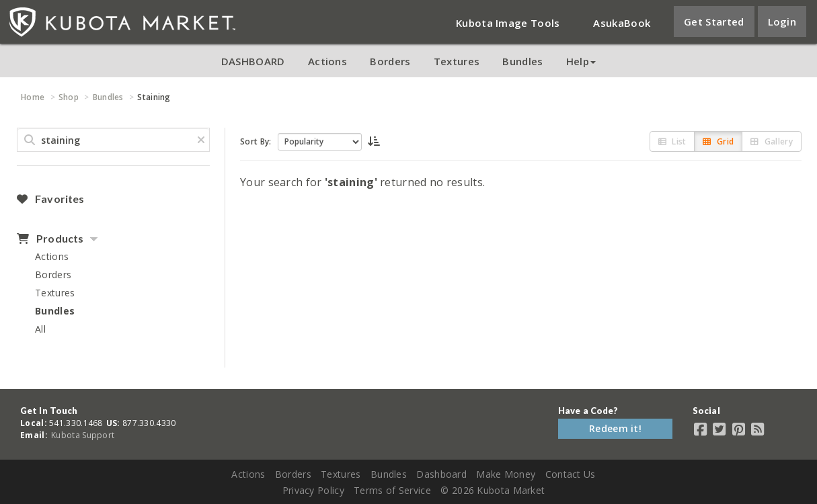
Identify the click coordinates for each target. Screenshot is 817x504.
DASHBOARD (253, 61)
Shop (69, 97)
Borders (390, 61)
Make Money (506, 474)
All (40, 329)
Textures (457, 61)
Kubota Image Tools (508, 23)
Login (782, 22)
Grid (718, 141)
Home (33, 97)
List (672, 141)
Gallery (772, 141)
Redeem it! (615, 428)
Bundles (522, 61)
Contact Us (571, 474)
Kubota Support (83, 435)
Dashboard (441, 474)
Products (50, 239)
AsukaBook (622, 23)
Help (581, 61)
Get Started (714, 22)
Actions (327, 61)
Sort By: (256, 141)
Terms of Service (392, 490)
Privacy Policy (313, 490)
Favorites (50, 199)
